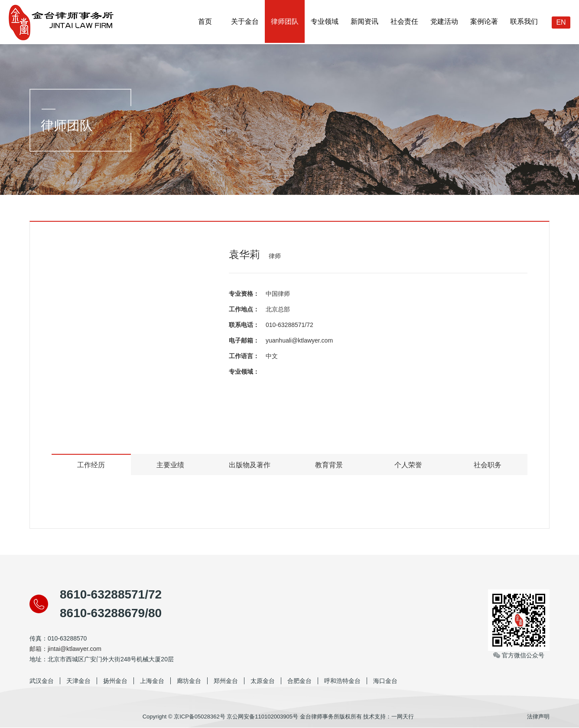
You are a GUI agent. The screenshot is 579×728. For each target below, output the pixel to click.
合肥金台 (299, 681)
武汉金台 (42, 681)
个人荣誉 (408, 465)
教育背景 (329, 465)
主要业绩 (170, 465)
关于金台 (245, 22)
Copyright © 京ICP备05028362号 (184, 717)
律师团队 (285, 22)
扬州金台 (115, 681)
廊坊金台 (189, 681)
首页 (205, 22)
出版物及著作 (250, 465)
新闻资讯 (364, 22)
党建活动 (444, 22)
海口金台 (385, 681)
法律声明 (538, 717)
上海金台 (152, 681)
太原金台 (263, 681)
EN (561, 22)
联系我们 (524, 22)
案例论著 (484, 22)
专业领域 (325, 22)
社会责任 (404, 22)
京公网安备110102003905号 (262, 717)
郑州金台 (226, 681)
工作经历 (91, 465)
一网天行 (403, 717)
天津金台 (78, 681)
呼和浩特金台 (342, 681)
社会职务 (488, 465)
